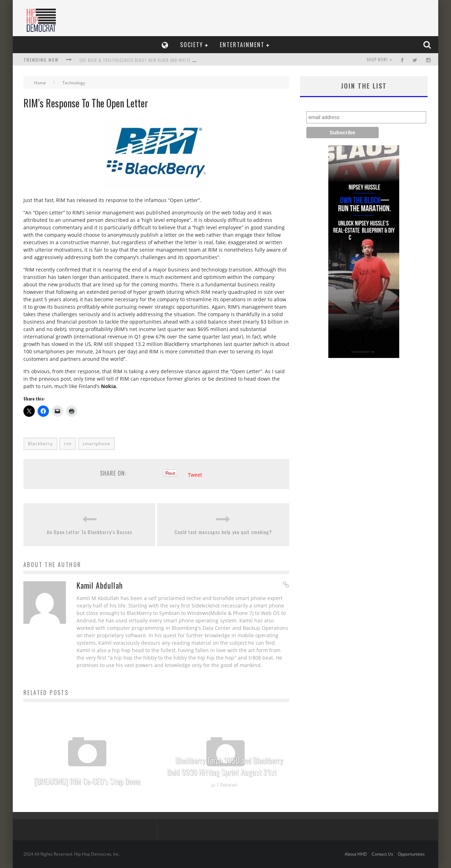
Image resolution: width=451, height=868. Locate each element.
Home (40, 83)
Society (192, 45)
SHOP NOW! (377, 60)
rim (68, 444)
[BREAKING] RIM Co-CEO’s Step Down (87, 781)
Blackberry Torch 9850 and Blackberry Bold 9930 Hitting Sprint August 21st (225, 766)
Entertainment (242, 45)
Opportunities (411, 854)
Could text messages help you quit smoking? (223, 532)
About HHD (356, 854)
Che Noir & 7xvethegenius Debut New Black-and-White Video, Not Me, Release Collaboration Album (182, 60)
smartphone (96, 444)
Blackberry (40, 444)
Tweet (195, 475)
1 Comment (227, 784)
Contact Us (382, 854)
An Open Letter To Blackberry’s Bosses (90, 532)
